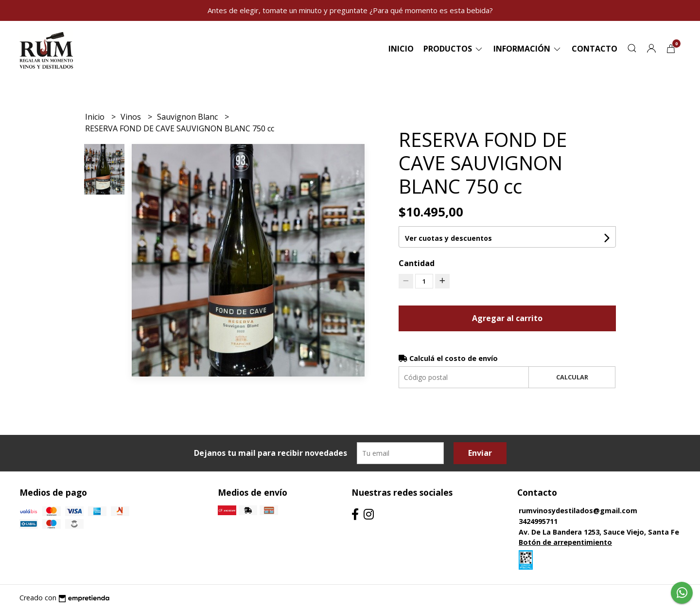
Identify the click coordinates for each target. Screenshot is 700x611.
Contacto (595, 49)
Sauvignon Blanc (188, 117)
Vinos (132, 117)
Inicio (401, 49)
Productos (454, 49)
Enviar (480, 453)
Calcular (572, 377)
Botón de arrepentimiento (565, 542)
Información (528, 49)
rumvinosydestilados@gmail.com (578, 511)
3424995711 (538, 521)
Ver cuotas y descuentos (448, 238)
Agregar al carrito (507, 318)
